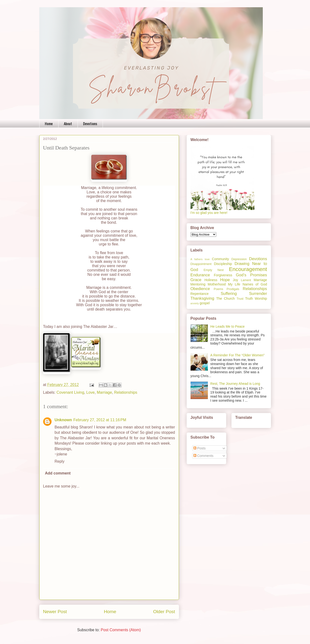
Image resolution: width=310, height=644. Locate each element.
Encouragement (248, 269)
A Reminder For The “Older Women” (237, 355)
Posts (200, 448)
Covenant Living (70, 392)
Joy (236, 280)
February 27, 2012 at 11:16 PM (100, 420)
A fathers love (200, 259)
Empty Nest (214, 270)
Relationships (126, 392)
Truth (249, 298)
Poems (218, 289)
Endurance (200, 275)
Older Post (164, 612)
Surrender (258, 294)
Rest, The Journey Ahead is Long (235, 384)
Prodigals (233, 289)
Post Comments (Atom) (121, 630)
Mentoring (198, 284)
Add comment (58, 473)
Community (221, 259)
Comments (204, 456)
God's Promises (251, 275)
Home (49, 123)
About (68, 123)
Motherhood (217, 284)
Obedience (200, 289)
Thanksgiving (202, 298)
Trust (240, 299)
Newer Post (55, 612)
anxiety (195, 303)
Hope (225, 280)
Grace (196, 280)
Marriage (104, 392)
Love (90, 392)
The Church (226, 298)
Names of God (255, 284)
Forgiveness (223, 275)
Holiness (211, 280)
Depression (239, 259)
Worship (261, 298)
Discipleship (223, 264)
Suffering (229, 294)
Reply (60, 461)
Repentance (200, 294)
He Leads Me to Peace (227, 326)
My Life (234, 284)
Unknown (63, 420)
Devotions (90, 123)
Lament (246, 280)
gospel (205, 303)
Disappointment (201, 264)
